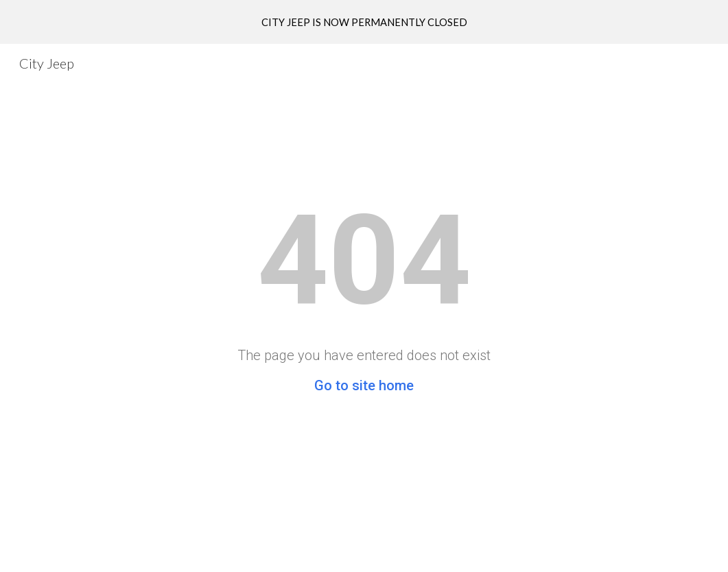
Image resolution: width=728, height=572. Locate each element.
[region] (364, 22)
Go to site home (364, 385)
